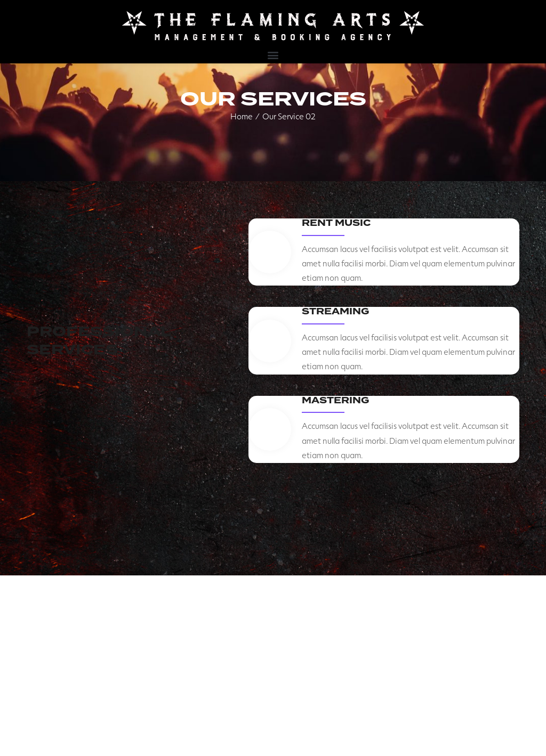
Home (242, 116)
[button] (273, 55)
